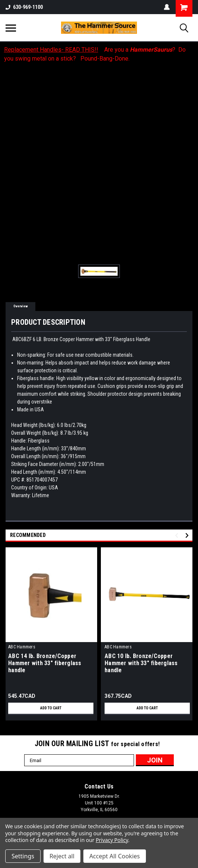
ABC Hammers (22, 647)
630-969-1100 (24, 7)
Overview (21, 306)
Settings (23, 856)
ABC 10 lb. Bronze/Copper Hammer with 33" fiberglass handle (141, 663)
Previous (178, 536)
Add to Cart (51, 708)
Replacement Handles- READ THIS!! (51, 50)
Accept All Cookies (115, 856)
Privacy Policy (112, 840)
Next (188, 536)
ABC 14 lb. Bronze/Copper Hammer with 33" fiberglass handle (45, 663)
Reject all (62, 856)
